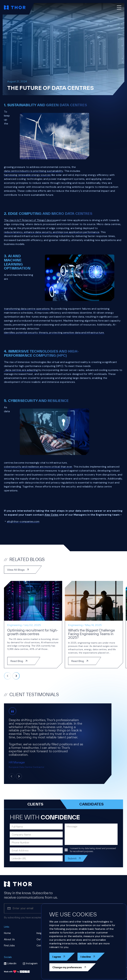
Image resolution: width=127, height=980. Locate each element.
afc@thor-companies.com (23, 521)
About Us (9, 939)
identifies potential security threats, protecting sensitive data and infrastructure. (54, 333)
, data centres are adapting (21, 370)
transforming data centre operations (27, 309)
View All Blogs (23, 570)
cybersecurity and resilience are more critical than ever (38, 467)
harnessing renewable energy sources (27, 175)
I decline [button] (91, 957)
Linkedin (10, 963)
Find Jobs (9, 946)
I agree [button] (62, 957)
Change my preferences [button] (73, 967)
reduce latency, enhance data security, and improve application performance (52, 232)
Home (7, 933)
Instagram (30, 963)
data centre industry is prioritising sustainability (34, 171)
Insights (41, 933)
